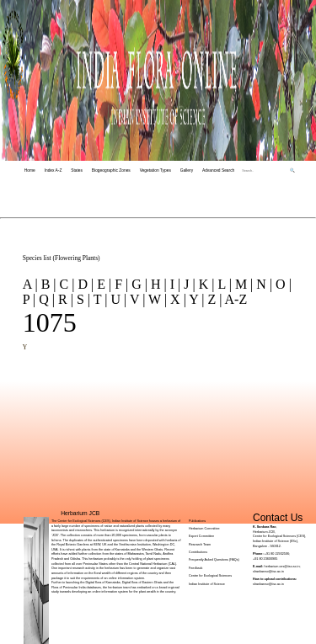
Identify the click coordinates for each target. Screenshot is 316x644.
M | (242, 284)
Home (30, 170)
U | (117, 299)
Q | (45, 299)
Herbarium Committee (204, 529)
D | (84, 284)
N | (262, 284)
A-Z (234, 299)
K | (205, 284)
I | (174, 284)
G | (138, 284)
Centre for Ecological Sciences (210, 576)
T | (99, 299)
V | (136, 299)
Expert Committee (201, 536)
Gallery (187, 170)
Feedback (195, 568)
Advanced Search (218, 170)
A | (30, 284)
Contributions (198, 552)
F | (120, 284)
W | (156, 299)
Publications (197, 521)
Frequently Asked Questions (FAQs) (214, 560)
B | (47, 284)
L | (223, 284)
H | (157, 284)
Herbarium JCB (80, 513)
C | (66, 284)
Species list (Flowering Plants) (62, 258)
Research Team (200, 545)
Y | (195, 299)
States (77, 170)
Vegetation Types (155, 170)
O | (282, 284)
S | (82, 299)
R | (64, 299)
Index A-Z (54, 170)
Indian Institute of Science (207, 584)
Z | (213, 299)
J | (187, 284)
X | (177, 299)
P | (29, 299)
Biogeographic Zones (111, 170)
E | (102, 284)
